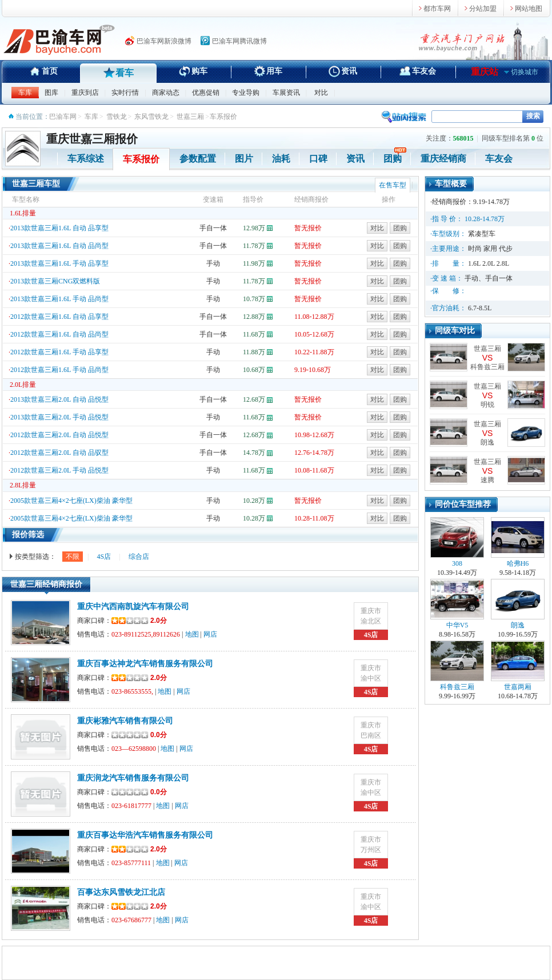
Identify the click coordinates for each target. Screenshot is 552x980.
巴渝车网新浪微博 (164, 41)
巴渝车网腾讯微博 (239, 41)
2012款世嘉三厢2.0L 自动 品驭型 (59, 453)
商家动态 (166, 93)
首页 (50, 71)
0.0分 (159, 735)
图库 (51, 93)
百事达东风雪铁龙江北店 (121, 892)
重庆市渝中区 (371, 673)
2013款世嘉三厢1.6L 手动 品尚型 (59, 299)
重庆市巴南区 (371, 730)
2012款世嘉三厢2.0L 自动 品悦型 (59, 435)
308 (457, 542)
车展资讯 (286, 93)
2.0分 (139, 621)
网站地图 (529, 9)
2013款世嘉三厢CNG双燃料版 (55, 281)
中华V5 (457, 604)
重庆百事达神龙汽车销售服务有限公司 (145, 664)
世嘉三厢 (190, 117)
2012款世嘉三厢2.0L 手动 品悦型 (59, 470)
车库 (25, 93)
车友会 (424, 71)
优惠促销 (206, 93)
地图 (192, 634)
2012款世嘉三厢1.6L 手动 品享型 (59, 352)
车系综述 (86, 159)
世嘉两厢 (518, 666)
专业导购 (246, 93)
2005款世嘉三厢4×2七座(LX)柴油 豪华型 (71, 501)
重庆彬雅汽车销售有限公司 (125, 721)
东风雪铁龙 (151, 117)
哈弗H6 (518, 542)
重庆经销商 (443, 159)
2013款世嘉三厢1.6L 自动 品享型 (59, 228)
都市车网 (437, 9)
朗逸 (487, 442)
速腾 (487, 480)
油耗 (281, 159)
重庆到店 (85, 93)
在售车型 (393, 185)
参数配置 (198, 159)
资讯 (349, 71)
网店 (210, 634)
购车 (199, 71)
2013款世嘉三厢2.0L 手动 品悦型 (59, 417)
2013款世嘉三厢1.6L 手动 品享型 (59, 263)
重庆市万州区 (371, 845)
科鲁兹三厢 (487, 367)
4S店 (104, 557)
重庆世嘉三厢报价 (92, 139)
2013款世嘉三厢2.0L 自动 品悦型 (59, 399)
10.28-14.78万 (485, 219)
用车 (274, 71)
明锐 (487, 405)
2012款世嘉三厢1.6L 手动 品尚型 (59, 370)
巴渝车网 (63, 117)
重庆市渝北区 (371, 616)
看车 (125, 73)
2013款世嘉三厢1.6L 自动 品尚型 (59, 246)
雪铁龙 (117, 117)
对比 (321, 93)
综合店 (139, 557)
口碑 (318, 159)
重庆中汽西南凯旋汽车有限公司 (133, 607)
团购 (393, 159)
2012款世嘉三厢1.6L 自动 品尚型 (59, 334)
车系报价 (141, 159)
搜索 (533, 116)
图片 (244, 159)
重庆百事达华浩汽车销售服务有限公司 (145, 835)
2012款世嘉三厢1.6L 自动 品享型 (59, 317)
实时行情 (125, 93)
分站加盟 (483, 9)
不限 (73, 557)
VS (488, 358)
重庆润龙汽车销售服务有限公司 (133, 778)
